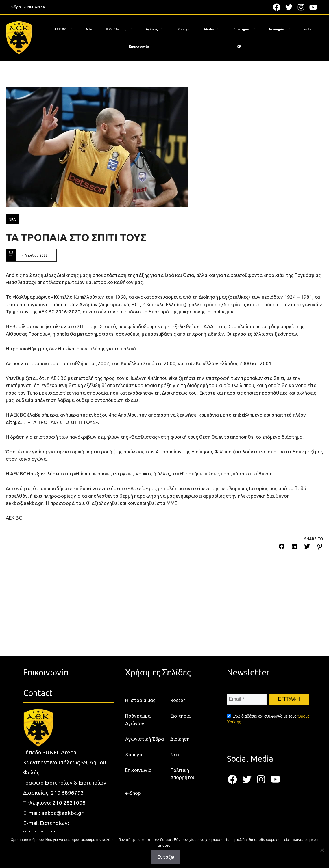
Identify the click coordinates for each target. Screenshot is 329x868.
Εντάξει (166, 857)
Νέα (89, 29)
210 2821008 (69, 803)
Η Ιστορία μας (140, 700)
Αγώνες (158, 29)
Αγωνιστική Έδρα (145, 739)
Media (215, 29)
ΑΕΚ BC (66, 29)
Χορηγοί (184, 29)
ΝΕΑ (12, 219)
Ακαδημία (282, 29)
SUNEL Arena (34, 7)
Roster (178, 700)
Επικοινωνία (139, 46)
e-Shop (310, 29)
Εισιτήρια (247, 29)
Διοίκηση (180, 739)
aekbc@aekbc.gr (62, 813)
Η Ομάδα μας (122, 29)
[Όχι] (322, 850)
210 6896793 (67, 793)
